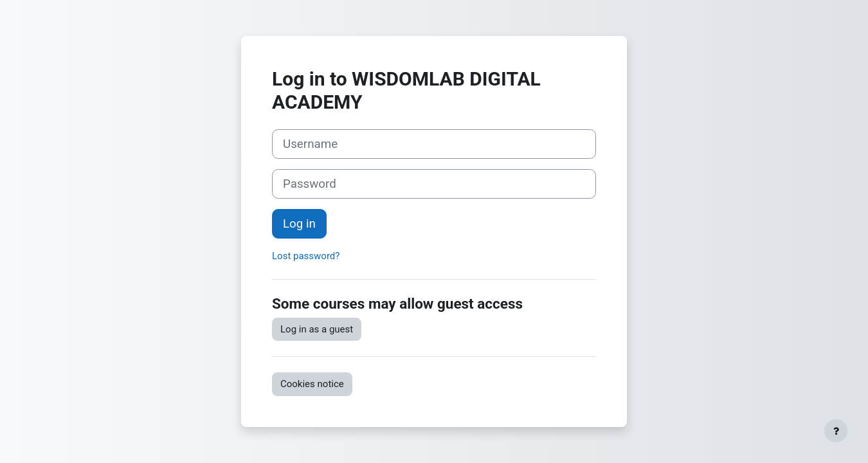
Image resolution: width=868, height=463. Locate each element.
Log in (299, 224)
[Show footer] (836, 431)
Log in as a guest (317, 329)
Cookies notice (312, 384)
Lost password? (306, 256)
